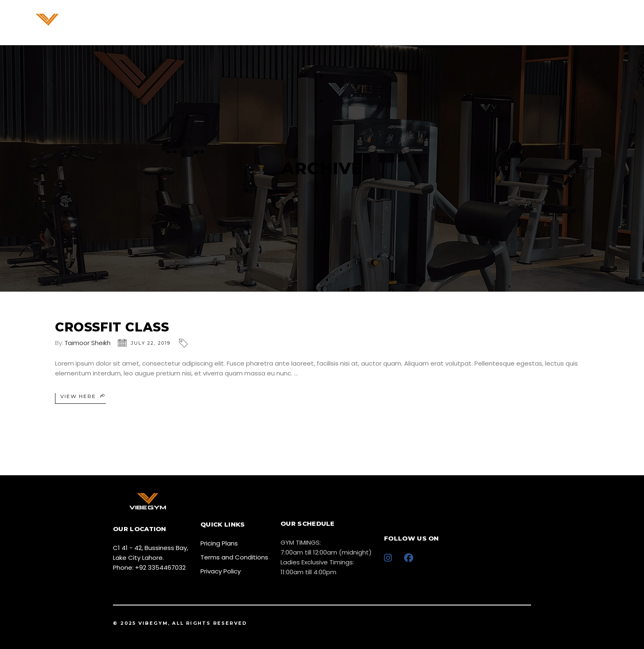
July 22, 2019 (151, 343)
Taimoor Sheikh (88, 343)
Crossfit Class (112, 327)
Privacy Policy (221, 571)
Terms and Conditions (234, 557)
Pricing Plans (219, 543)
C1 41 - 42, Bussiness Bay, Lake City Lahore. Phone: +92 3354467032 (151, 558)
